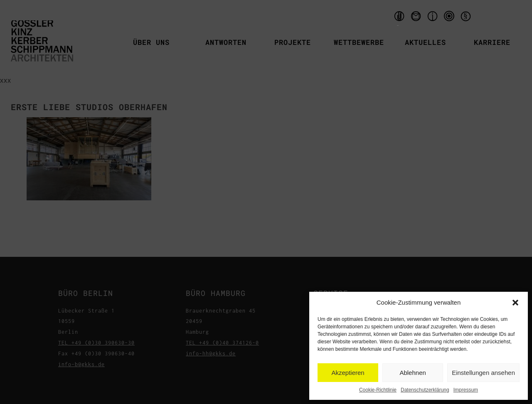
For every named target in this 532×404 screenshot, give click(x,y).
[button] (515, 303)
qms (450, 18)
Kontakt (417, 18)
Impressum (466, 390)
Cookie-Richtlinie (378, 390)
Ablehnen (413, 373)
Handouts (398, 18)
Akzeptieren (348, 373)
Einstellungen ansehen (483, 373)
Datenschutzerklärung (425, 390)
